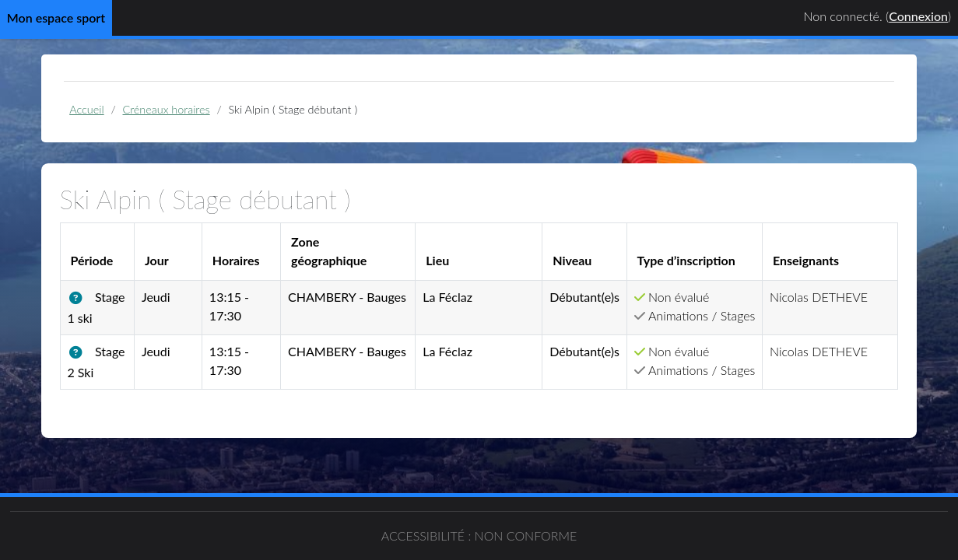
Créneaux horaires (167, 109)
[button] (79, 298)
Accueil (86, 109)
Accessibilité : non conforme (479, 535)
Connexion (918, 16)
